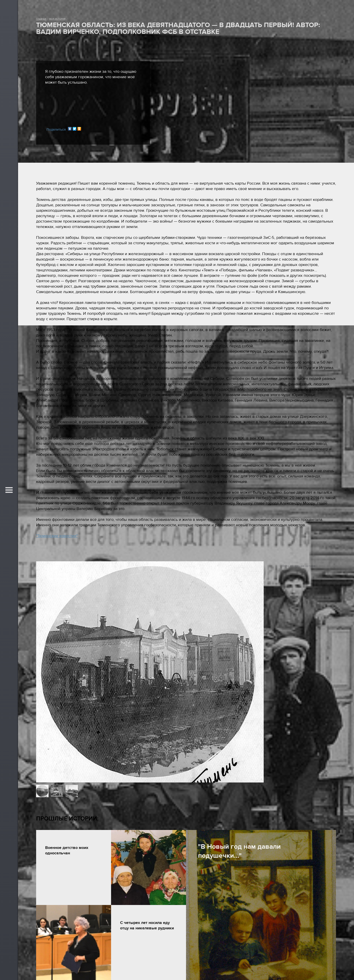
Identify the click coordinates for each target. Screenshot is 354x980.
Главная (41, 19)
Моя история (57, 19)
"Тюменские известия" (57, 536)
